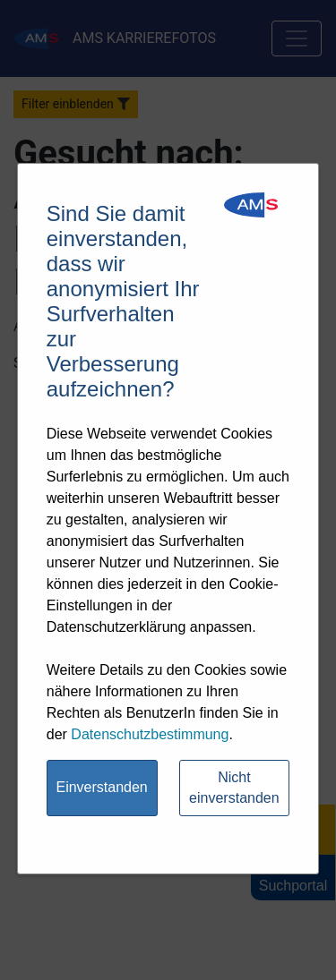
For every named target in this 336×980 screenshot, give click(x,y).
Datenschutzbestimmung (150, 734)
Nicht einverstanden (234, 788)
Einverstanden (101, 787)
